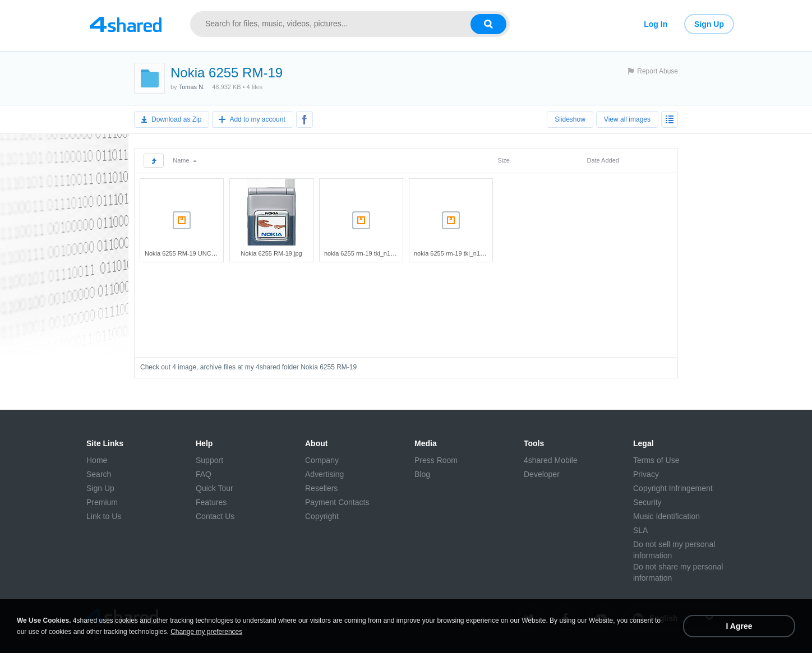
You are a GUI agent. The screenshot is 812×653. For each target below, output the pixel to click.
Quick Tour (214, 488)
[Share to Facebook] (304, 119)
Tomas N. (192, 87)
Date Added (603, 160)
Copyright (322, 516)
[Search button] (488, 24)
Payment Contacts (337, 502)
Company (322, 460)
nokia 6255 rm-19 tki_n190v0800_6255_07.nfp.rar (482, 253)
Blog (422, 474)
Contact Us (215, 516)
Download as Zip (176, 119)
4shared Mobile (551, 460)
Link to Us (104, 516)
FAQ (204, 474)
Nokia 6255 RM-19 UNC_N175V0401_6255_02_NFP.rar (222, 253)
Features (211, 502)
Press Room (436, 460)
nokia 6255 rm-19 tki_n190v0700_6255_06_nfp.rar (393, 253)
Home (97, 460)
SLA (640, 530)
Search (99, 474)
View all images (627, 119)
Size (503, 160)
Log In (656, 24)
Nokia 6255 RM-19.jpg (271, 253)
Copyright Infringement (673, 488)
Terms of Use (656, 460)
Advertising (324, 474)
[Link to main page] (126, 24)
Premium (102, 502)
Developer (542, 474)
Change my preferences (206, 632)
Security (647, 502)
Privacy (646, 474)
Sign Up (709, 24)
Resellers (321, 488)
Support (209, 460)
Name (184, 160)
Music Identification (666, 516)
